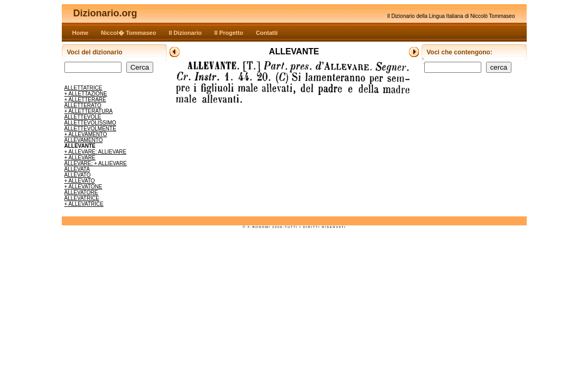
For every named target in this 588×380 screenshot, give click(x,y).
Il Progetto (229, 33)
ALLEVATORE (81, 192)
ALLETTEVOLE (83, 117)
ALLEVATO (78, 175)
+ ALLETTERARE (85, 99)
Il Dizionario (185, 33)
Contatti (267, 33)
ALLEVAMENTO (84, 140)
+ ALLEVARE (80, 158)
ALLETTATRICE (83, 88)
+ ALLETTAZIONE (86, 94)
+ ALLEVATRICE (84, 204)
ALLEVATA (77, 169)
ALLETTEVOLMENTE (90, 129)
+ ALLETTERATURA (89, 111)
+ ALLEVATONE (83, 187)
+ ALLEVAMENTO (86, 134)
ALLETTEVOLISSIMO (90, 123)
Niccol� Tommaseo (128, 33)
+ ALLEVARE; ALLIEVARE (96, 152)
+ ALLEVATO (80, 181)
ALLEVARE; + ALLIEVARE (96, 163)
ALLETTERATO (83, 105)
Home (81, 33)
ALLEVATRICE (82, 198)
